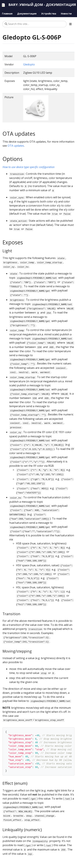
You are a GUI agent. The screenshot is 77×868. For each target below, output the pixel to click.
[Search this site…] (34, 24)
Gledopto (29, 64)
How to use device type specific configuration (28, 167)
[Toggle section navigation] (70, 24)
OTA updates (16, 146)
